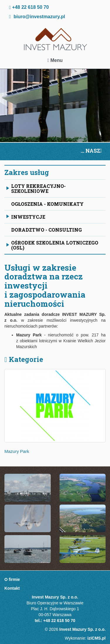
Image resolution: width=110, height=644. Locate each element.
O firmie (12, 579)
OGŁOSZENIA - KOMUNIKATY (47, 204)
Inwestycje (26, 218)
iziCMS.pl (97, 638)
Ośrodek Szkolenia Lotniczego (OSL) (52, 245)
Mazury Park (17, 451)
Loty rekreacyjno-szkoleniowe (36, 188)
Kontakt (12, 588)
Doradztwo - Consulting (46, 230)
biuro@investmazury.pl (39, 17)
